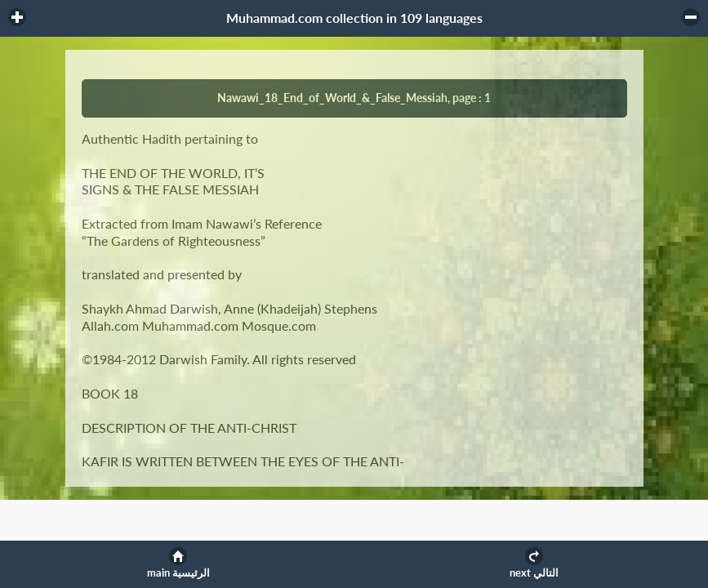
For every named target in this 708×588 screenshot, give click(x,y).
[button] (17, 17)
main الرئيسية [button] (178, 573)
